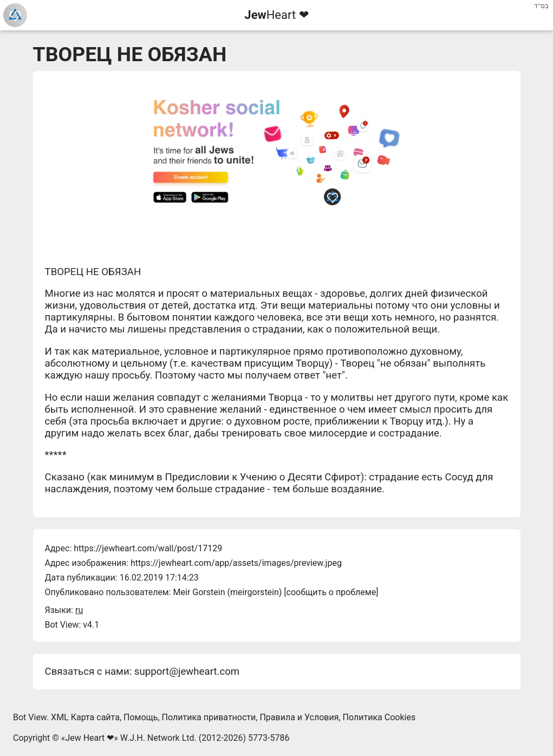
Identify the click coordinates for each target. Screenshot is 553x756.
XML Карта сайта (85, 717)
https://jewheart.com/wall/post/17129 (148, 548)
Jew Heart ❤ (89, 738)
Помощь (141, 717)
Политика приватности (209, 717)
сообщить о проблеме (331, 592)
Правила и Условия (299, 717)
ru (79, 610)
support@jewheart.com (187, 672)
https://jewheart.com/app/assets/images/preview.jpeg (236, 563)
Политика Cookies (379, 717)
